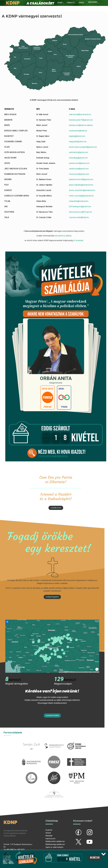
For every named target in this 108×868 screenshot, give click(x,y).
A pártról (49, 830)
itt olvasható (78, 240)
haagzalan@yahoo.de (78, 142)
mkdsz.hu (76, 757)
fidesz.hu (54, 757)
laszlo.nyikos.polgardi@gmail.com (83, 147)
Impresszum (50, 839)
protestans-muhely (77, 773)
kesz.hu (31, 773)
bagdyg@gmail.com (77, 136)
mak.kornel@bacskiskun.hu (80, 114)
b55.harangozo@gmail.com (80, 207)
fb (75, 830)
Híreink (48, 833)
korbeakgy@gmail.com (78, 158)
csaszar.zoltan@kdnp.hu (79, 217)
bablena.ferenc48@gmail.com (81, 179)
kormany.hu (32, 757)
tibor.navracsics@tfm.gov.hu (80, 212)
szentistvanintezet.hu (54, 773)
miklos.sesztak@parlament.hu (81, 196)
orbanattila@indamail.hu (79, 201)
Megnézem (95, 858)
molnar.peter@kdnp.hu (78, 131)
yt (86, 840)
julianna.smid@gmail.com (79, 163)
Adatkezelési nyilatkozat (55, 841)
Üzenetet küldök (52, 715)
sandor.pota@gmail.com (79, 169)
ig (85, 830)
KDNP (60, 3)
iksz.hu (76, 741)
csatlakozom (56, 508)
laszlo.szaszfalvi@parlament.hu (82, 190)
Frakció (71, 3)
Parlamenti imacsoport (54, 789)
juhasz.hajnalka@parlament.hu (81, 185)
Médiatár (49, 836)
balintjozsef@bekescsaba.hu (81, 125)
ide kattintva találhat (63, 236)
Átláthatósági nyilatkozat (55, 844)
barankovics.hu (54, 741)
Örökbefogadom (52, 597)
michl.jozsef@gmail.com (79, 174)
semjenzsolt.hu (31, 741)
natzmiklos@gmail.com (79, 152)
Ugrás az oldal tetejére (54, 847)
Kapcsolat (63, 8)
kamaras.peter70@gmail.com (81, 120)
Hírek (81, 3)
